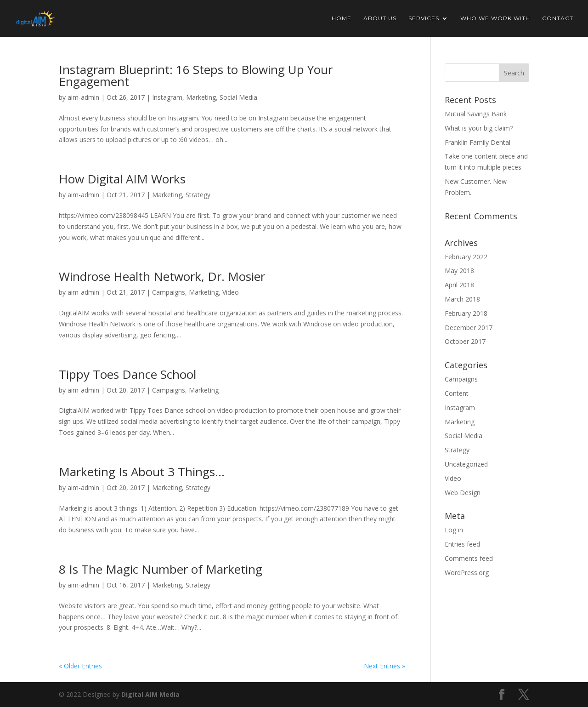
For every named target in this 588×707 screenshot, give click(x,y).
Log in (454, 530)
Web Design (463, 493)
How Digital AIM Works (122, 179)
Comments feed (469, 558)
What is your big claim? (479, 128)
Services (424, 18)
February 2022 (466, 257)
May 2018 (459, 271)
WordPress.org (467, 573)
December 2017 (469, 328)
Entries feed (462, 544)
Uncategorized (466, 464)
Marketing (201, 97)
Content (457, 393)
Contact (558, 18)
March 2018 (462, 299)
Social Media (238, 97)
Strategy (198, 195)
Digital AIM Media (150, 694)
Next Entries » (384, 666)
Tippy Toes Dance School (127, 374)
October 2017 (465, 341)
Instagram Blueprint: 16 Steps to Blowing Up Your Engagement (196, 75)
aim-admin (83, 97)
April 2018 (459, 285)
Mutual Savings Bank (476, 114)
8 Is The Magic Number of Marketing (161, 569)
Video (231, 292)
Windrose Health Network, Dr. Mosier (162, 276)
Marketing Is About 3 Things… (142, 472)
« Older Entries (80, 666)
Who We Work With (495, 18)
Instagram (167, 97)
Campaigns (169, 292)
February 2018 (466, 313)
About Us (380, 18)
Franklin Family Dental (478, 142)
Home (342, 18)
